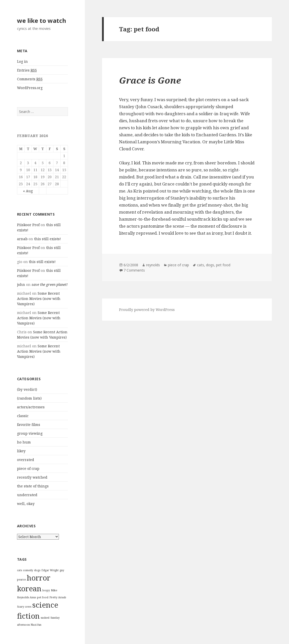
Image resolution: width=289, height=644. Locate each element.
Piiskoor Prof (28, 225)
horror (39, 578)
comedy (28, 570)
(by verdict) (27, 389)
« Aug (28, 191)
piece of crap (28, 468)
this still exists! (47, 239)
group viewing (30, 433)
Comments (30, 79)
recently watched (32, 477)
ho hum (24, 442)
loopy (46, 590)
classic (23, 416)
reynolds (153, 265)
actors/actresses (31, 407)
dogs (37, 570)
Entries (27, 70)
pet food (43, 597)
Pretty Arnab (58, 597)
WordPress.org (30, 88)
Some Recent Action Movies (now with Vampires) (39, 299)
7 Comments (134, 270)
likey (21, 451)
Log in (22, 61)
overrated (26, 460)
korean (29, 589)
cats (20, 570)
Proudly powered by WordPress (147, 310)
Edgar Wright (50, 570)
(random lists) (29, 398)
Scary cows (24, 607)
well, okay (26, 504)
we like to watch (42, 20)
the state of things (33, 486)
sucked (45, 618)
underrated (27, 495)
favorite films (29, 425)
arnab (22, 239)
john (21, 284)
